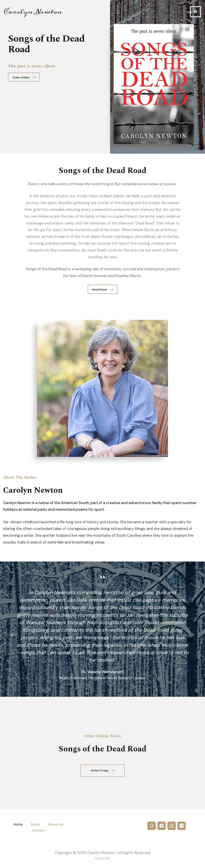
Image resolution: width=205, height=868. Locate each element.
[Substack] (182, 826)
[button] (12, 635)
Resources (56, 824)
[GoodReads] (152, 826)
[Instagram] (172, 826)
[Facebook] (162, 826)
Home (18, 824)
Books (35, 824)
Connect (39, 830)
